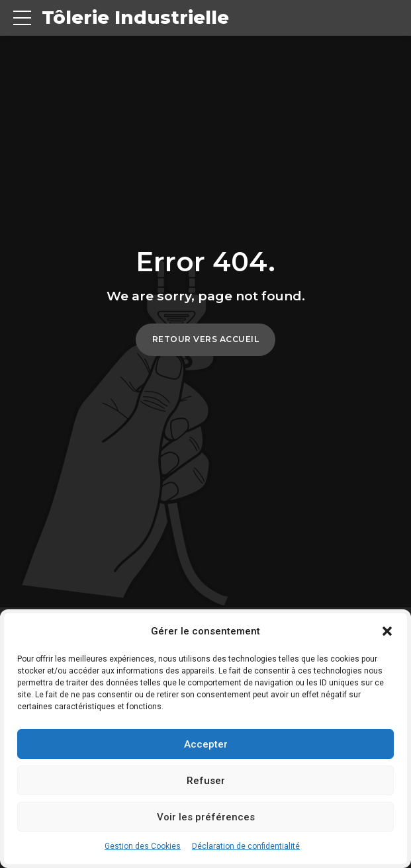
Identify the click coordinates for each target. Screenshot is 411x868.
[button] (387, 631)
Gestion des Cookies (143, 846)
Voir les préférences (206, 817)
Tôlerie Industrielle (136, 18)
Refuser (206, 781)
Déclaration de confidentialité (246, 846)
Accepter (206, 744)
